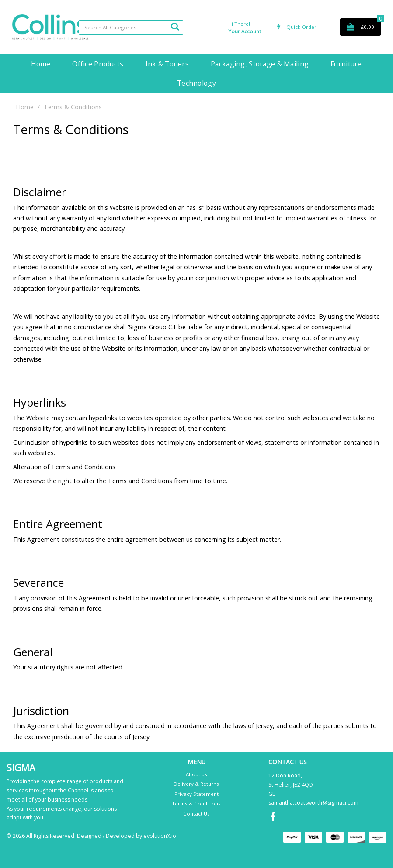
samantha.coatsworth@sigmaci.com (313, 803)
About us (196, 774)
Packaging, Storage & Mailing (260, 64)
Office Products (98, 64)
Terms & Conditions (196, 804)
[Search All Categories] (131, 27)
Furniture (346, 64)
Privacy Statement (196, 794)
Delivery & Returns (196, 784)
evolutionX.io (160, 836)
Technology (196, 83)
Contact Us (196, 814)
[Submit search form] (175, 26)
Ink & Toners (167, 64)
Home (41, 64)
